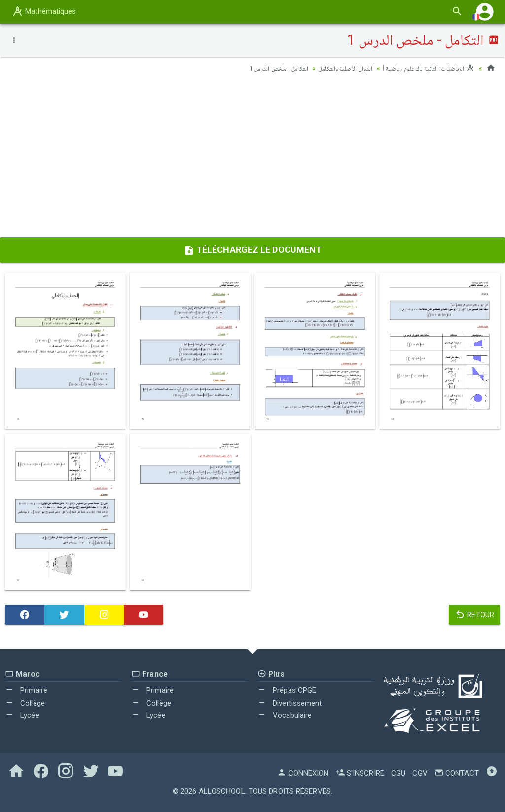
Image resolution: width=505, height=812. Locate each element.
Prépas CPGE (287, 690)
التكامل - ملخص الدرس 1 (265, 68)
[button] (485, 12)
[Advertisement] (252, 158)
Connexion (303, 773)
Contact (457, 773)
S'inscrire (360, 773)
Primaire (26, 690)
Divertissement (290, 703)
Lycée (22, 715)
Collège (25, 703)
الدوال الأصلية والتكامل (337, 68)
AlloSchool (222, 791)
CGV (420, 773)
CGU (398, 773)
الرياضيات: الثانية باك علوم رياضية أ (426, 68)
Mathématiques (44, 11)
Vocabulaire (285, 715)
